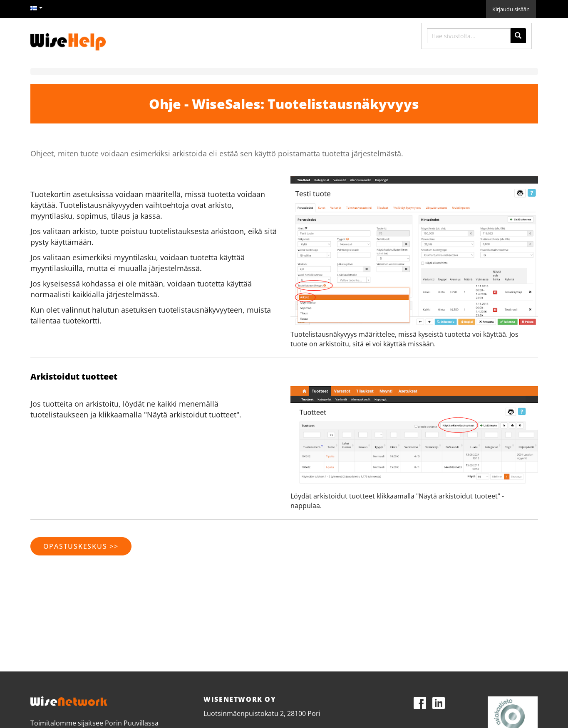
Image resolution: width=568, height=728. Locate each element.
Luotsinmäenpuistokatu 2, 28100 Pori (262, 713)
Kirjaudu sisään (511, 9)
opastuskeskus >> (81, 546)
